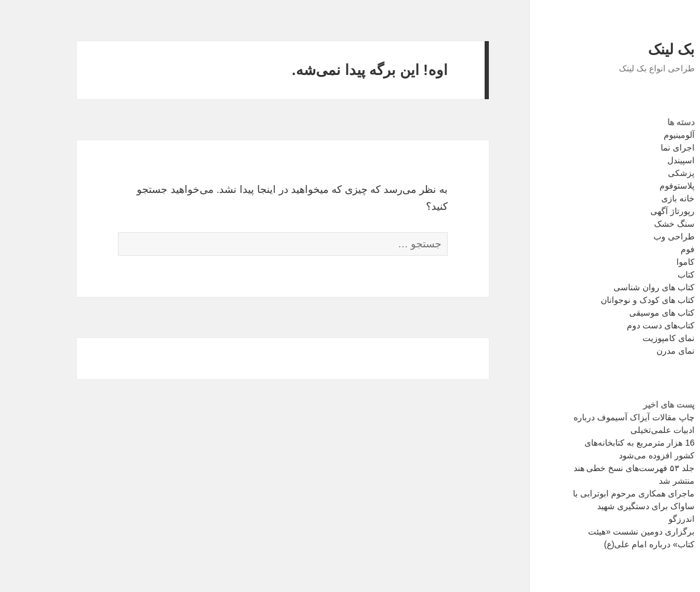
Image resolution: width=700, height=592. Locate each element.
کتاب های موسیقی (626, 313)
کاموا (650, 262)
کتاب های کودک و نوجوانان (612, 300)
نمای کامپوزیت (633, 338)
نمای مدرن (640, 351)
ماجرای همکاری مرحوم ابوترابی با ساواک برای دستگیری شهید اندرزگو (598, 506)
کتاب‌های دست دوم (625, 325)
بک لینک (636, 49)
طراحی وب (638, 236)
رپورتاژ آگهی (637, 211)
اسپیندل (645, 160)
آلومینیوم (643, 135)
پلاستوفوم (641, 186)
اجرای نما (642, 148)
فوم (652, 249)
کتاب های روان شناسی (618, 287)
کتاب (650, 275)
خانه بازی (642, 198)
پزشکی (646, 173)
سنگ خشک (639, 224)
